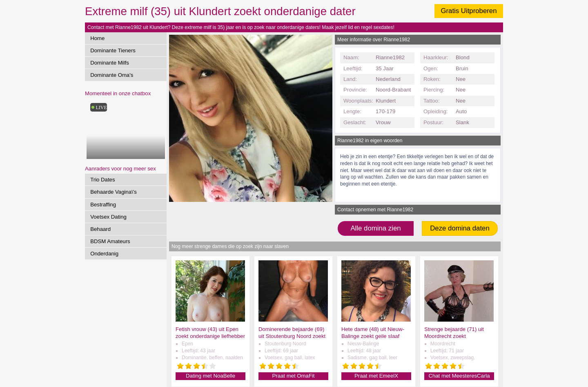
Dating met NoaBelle (210, 376)
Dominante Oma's (112, 75)
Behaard (100, 229)
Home (97, 38)
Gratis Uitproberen (469, 11)
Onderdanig (104, 254)
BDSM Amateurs (110, 241)
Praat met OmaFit (293, 376)
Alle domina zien (375, 228)
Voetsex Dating (108, 217)
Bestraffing (103, 205)
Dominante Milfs (110, 63)
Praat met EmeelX (376, 376)
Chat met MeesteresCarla (459, 376)
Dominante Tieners (113, 50)
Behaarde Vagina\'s (114, 192)
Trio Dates (102, 180)
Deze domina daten (460, 228)
